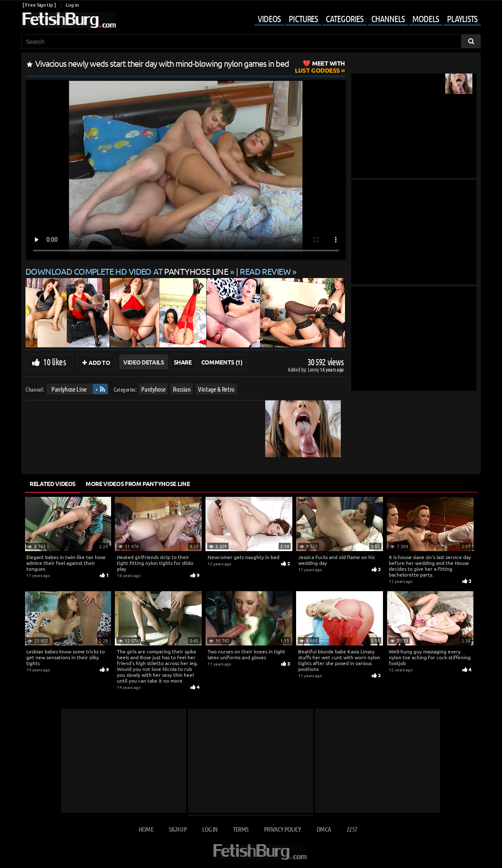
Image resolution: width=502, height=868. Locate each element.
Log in (72, 5)
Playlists (462, 18)
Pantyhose (153, 389)
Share (183, 362)
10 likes (55, 362)
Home (146, 829)
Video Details (143, 362)
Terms (241, 829)
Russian (182, 389)
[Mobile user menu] (361, 19)
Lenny (314, 369)
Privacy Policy (283, 829)
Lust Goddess (320, 67)
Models (425, 18)
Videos (269, 18)
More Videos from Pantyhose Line (138, 483)
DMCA (324, 829)
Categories (345, 18)
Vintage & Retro (216, 389)
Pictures (303, 18)
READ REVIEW (265, 271)
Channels (388, 18)
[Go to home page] (68, 20)
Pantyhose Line (69, 389)
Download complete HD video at (128, 271)
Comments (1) (222, 362)
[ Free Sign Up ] (39, 5)
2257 (352, 829)
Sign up (177, 829)
